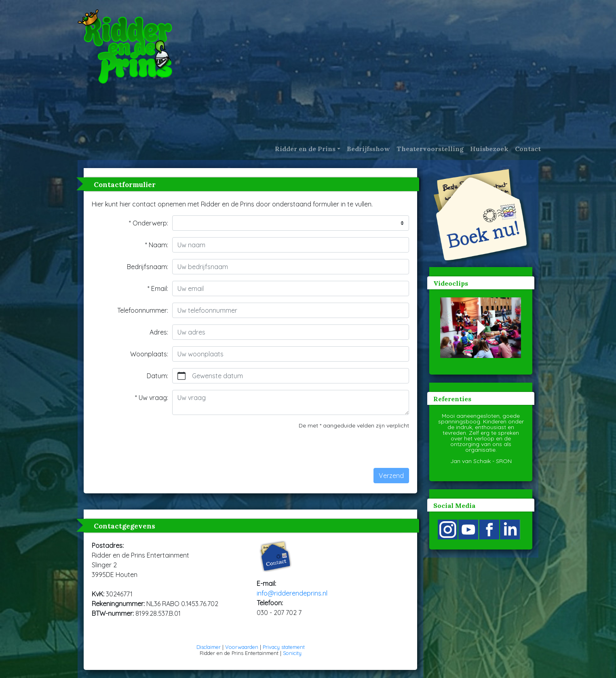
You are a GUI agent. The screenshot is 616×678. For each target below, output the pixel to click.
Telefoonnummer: (143, 310)
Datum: (157, 376)
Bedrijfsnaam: (148, 267)
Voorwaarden (242, 647)
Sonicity (292, 653)
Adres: (159, 332)
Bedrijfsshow (368, 149)
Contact (528, 149)
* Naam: (157, 245)
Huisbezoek (489, 149)
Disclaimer (209, 647)
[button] (308, 149)
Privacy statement (284, 647)
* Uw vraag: (152, 398)
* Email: (158, 288)
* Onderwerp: (149, 223)
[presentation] (348, 452)
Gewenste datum (217, 376)
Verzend (391, 476)
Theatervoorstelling (430, 149)
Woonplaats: (149, 354)
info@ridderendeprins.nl (292, 593)
